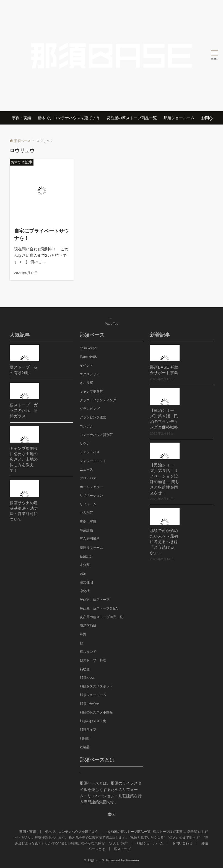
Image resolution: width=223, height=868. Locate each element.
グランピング (90, 409)
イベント (86, 365)
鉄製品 (85, 747)
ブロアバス (88, 478)
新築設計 (86, 556)
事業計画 (86, 530)
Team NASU (89, 356)
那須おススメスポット (96, 686)
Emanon (132, 860)
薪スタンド (88, 652)
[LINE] (110, 815)
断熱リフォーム (91, 548)
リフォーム (88, 504)
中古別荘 (86, 513)
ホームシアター (91, 487)
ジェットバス (90, 452)
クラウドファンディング (98, 400)
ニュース (86, 469)
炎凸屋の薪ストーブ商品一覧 (101, 617)
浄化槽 (85, 591)
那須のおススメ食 (93, 721)
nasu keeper (89, 348)
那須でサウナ (90, 704)
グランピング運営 (93, 417)
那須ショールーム (93, 695)
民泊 (83, 573)
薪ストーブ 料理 (93, 660)
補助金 (85, 669)
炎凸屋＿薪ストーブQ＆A (99, 608)
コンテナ (86, 426)
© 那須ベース (95, 860)
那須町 (85, 738)
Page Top (111, 321)
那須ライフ (88, 729)
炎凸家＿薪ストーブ (95, 599)
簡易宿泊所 (88, 625)
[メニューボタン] (215, 55)
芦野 (83, 634)
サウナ (85, 443)
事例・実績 (88, 521)
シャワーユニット (93, 461)
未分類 (85, 565)
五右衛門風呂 (90, 539)
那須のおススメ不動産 (96, 712)
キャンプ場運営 (91, 391)
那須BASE (87, 678)
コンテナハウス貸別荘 (96, 435)
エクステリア (90, 374)
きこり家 (86, 383)
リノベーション (91, 495)
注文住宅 (86, 582)
